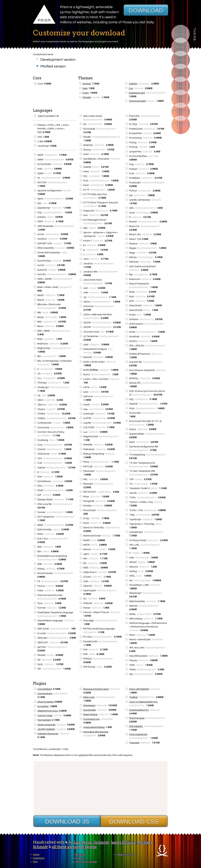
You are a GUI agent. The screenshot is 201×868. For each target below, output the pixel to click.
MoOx (147, 310)
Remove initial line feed (96, 689)
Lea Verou (83, 842)
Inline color (89, 697)
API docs (79, 858)
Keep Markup (90, 714)
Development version (56, 60)
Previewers (89, 705)
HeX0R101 (147, 178)
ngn (45, 203)
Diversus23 (43, 365)
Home (36, 854)
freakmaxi (157, 639)
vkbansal (147, 234)
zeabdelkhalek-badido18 (106, 137)
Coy (181, 99)
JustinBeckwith (55, 512)
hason (50, 655)
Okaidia (181, 73)
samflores (141, 292)
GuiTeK (67, 191)
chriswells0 (107, 719)
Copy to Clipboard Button (143, 702)
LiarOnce (69, 621)
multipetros (145, 191)
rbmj (93, 540)
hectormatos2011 (156, 93)
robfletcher (99, 150)
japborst (115, 379)
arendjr (143, 147)
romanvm (59, 499)
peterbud (49, 486)
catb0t (50, 586)
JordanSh (142, 253)
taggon (136, 553)
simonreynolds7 (50, 581)
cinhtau (95, 404)
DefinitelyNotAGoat (106, 621)
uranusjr (47, 495)
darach (158, 502)
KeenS (92, 228)
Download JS (67, 821)
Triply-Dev (145, 378)
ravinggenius (141, 275)
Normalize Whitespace (96, 732)
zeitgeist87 (65, 287)
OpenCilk (50, 400)
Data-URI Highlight (139, 689)
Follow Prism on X (125, 854)
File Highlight (44, 720)
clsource (141, 635)
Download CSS (134, 821)
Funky (181, 60)
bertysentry (90, 632)
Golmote (57, 164)
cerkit (64, 253)
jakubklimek (150, 510)
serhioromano (137, 425)
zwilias (46, 551)
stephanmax (112, 528)
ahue (52, 440)
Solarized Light (181, 112)
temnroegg (142, 213)
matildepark (97, 185)
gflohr (154, 488)
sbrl (44, 395)
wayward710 (49, 356)
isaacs (139, 479)
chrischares (142, 442)
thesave (94, 293)
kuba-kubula (60, 694)
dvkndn (58, 715)
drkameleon (52, 234)
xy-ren (48, 173)
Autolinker (43, 706)
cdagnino (95, 345)
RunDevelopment (54, 160)
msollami (134, 630)
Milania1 (98, 586)
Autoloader (90, 710)
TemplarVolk (142, 558)
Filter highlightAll (138, 734)
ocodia (96, 97)
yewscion (49, 339)
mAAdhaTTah (147, 697)
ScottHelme (44, 436)
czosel (92, 288)
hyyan (45, 313)
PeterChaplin (141, 484)
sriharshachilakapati (153, 183)
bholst (96, 167)
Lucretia (48, 169)
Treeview (134, 743)
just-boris (154, 156)
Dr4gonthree (144, 614)
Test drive (80, 854)
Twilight (181, 86)
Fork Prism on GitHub (86, 862)
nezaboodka (99, 549)
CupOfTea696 (91, 318)
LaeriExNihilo (104, 492)
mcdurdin (98, 357)
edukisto (49, 590)
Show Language (46, 725)
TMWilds (95, 518)
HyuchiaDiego (146, 257)
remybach (144, 84)
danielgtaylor (98, 190)
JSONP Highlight (46, 729)
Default (180, 34)
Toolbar (133, 697)
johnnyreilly (51, 317)
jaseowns (153, 540)
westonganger (142, 580)
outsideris (94, 176)
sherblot (94, 259)
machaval (58, 481)
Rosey (151, 101)
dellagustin (51, 155)
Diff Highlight (136, 726)
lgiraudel (47, 660)
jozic (139, 315)
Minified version (51, 66)
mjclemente (55, 383)
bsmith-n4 (96, 523)
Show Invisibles (46, 702)
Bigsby (142, 562)
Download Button (139, 710)
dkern (50, 217)
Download (146, 10)
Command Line (91, 719)
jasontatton (57, 427)
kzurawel (60, 248)
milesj (54, 454)
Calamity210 (50, 322)
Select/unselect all (46, 116)
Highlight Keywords (48, 734)
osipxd (56, 529)
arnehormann (95, 124)
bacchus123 (146, 319)
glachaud (156, 354)
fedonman (140, 195)
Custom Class (45, 715)
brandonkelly (143, 515)
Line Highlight (45, 689)
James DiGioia (123, 842)
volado (94, 554)
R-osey (57, 423)
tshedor (139, 88)
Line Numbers (45, 694)
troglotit (51, 409)
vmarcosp (145, 262)
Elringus (107, 536)
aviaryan (57, 261)
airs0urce (100, 501)
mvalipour (47, 374)
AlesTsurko (92, 250)
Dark (180, 47)
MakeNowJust (54, 449)
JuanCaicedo (96, 409)
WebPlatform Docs (48, 711)
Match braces (137, 718)
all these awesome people (74, 847)
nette (94, 387)
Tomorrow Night (181, 125)
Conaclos (49, 534)
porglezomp (99, 418)
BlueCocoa (102, 211)
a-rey (141, 571)
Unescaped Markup (94, 727)
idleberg (94, 568)
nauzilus (57, 243)
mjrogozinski (53, 414)
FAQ (35, 862)
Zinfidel (52, 270)
